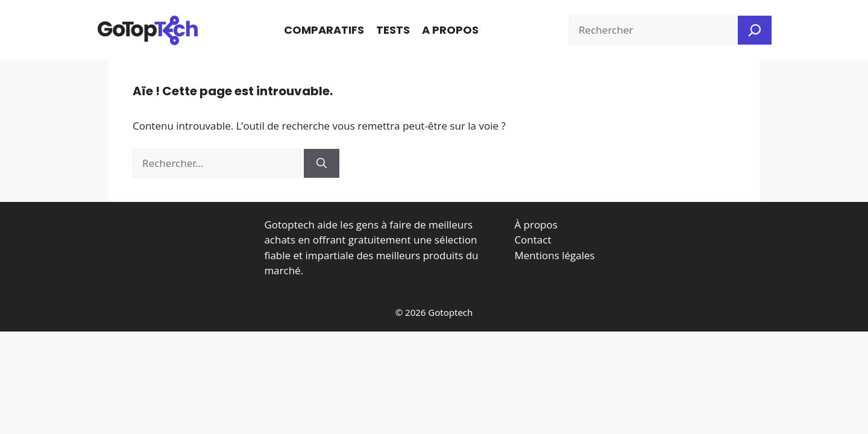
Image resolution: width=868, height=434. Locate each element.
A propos (450, 30)
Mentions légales (554, 255)
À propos (536, 225)
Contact (533, 240)
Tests (393, 30)
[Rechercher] (322, 163)
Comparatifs (324, 30)
